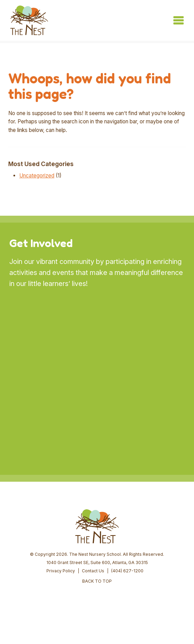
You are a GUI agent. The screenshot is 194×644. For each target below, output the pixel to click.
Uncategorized (37, 176)
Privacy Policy (61, 571)
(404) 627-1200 (127, 571)
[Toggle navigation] (179, 20)
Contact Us (93, 571)
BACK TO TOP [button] (97, 581)
